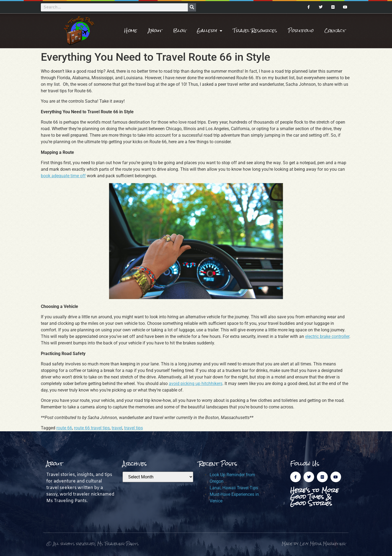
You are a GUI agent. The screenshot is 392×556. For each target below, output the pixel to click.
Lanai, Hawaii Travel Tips (234, 488)
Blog (180, 31)
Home (131, 31)
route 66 (64, 428)
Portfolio (301, 31)
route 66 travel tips (92, 428)
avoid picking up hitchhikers (196, 384)
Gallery (209, 31)
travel (117, 428)
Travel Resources (255, 31)
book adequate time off (63, 176)
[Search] (192, 7)
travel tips (134, 428)
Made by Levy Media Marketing (314, 544)
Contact (335, 31)
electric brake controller (327, 336)
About (155, 31)
